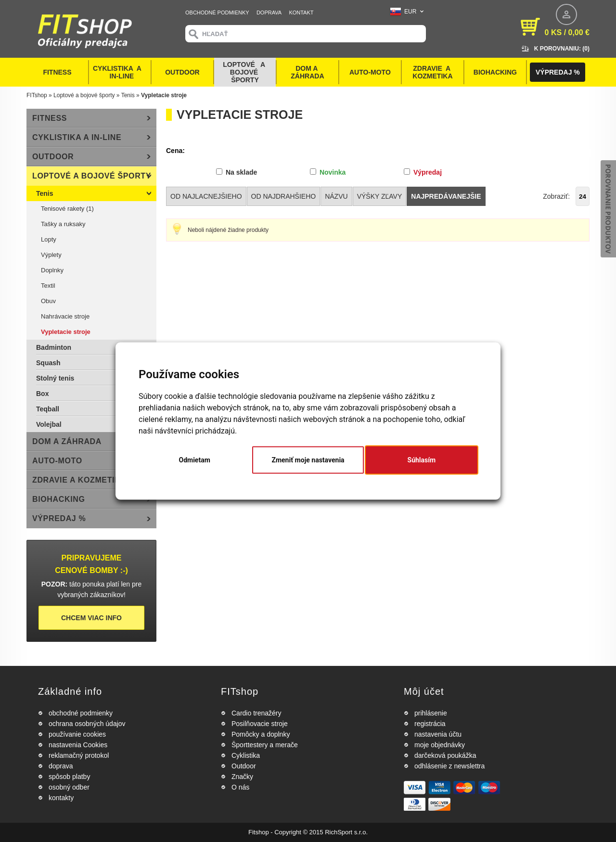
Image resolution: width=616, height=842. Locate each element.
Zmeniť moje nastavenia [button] (308, 460)
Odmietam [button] (195, 460)
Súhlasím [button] (422, 460)
